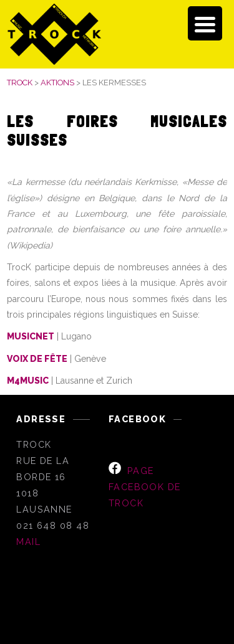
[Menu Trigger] (205, 23)
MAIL (28, 542)
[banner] (117, 34)
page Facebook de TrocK (145, 487)
